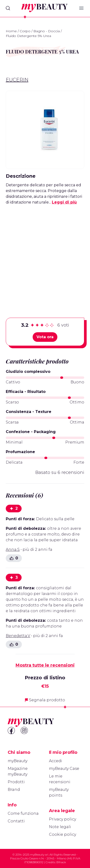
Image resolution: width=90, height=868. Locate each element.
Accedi (56, 761)
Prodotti (16, 782)
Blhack (61, 862)
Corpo (25, 31)
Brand (14, 790)
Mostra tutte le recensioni (45, 665)
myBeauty (18, 761)
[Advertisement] (45, 254)
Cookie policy (63, 834)
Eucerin (17, 80)
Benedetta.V (18, 636)
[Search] (8, 8)
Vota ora (45, 337)
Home (11, 31)
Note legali (60, 827)
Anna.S (13, 549)
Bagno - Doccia (47, 31)
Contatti (16, 821)
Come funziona (23, 813)
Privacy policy (63, 819)
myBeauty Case (64, 769)
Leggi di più (64, 202)
